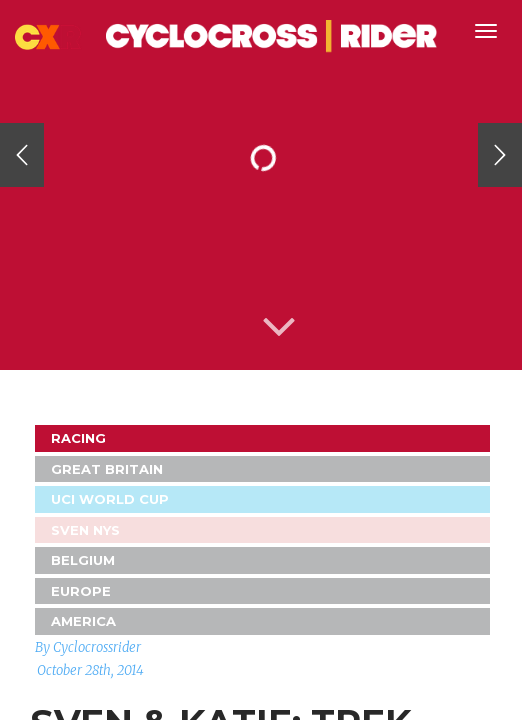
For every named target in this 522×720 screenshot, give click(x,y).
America (83, 621)
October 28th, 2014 (90, 670)
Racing (78, 438)
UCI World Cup (110, 499)
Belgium (83, 560)
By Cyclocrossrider (88, 647)
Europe (81, 591)
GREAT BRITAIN (107, 469)
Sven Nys (85, 530)
